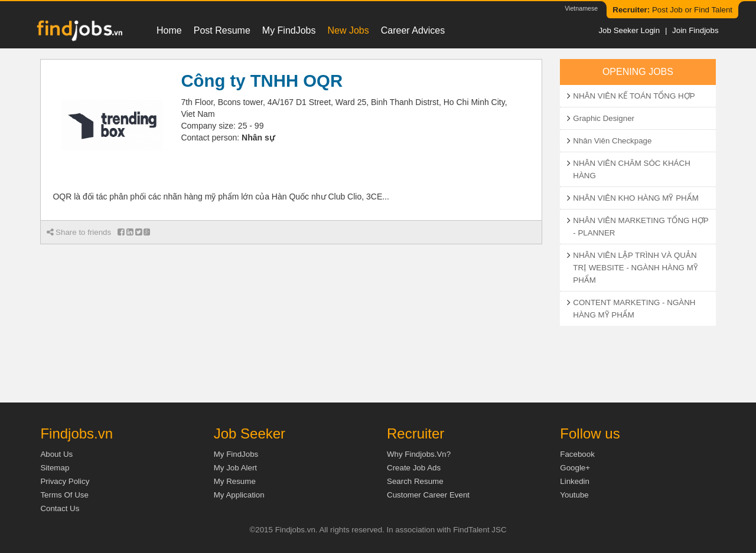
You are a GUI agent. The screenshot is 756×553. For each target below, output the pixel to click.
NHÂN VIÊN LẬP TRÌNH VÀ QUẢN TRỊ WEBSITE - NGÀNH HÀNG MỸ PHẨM (635, 268)
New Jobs (348, 30)
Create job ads (414, 468)
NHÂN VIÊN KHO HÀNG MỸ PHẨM (636, 198)
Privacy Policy (65, 481)
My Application (239, 495)
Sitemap (55, 468)
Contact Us (60, 508)
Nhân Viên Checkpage (612, 141)
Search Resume (415, 481)
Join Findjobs (695, 30)
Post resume (222, 30)
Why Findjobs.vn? (419, 454)
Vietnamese (581, 8)
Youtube (574, 495)
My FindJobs (289, 30)
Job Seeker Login (629, 30)
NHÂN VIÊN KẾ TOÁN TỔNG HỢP (634, 96)
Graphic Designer (604, 118)
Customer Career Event (428, 495)
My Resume (235, 481)
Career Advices (413, 30)
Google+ (575, 468)
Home (169, 30)
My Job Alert (235, 468)
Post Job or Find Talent (672, 10)
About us (56, 454)
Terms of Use (64, 495)
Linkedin (575, 481)
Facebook (577, 454)
